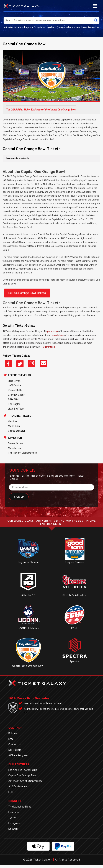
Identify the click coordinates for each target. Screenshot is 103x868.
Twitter (12, 818)
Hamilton (13, 421)
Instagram (14, 823)
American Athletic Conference (25, 781)
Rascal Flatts (15, 390)
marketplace (57, 335)
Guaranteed (49, 347)
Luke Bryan (14, 381)
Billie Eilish (14, 399)
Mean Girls (14, 426)
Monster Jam (16, 448)
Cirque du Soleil (17, 431)
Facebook (14, 812)
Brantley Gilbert (17, 395)
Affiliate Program (18, 755)
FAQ (11, 739)
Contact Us (15, 744)
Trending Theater (20, 416)
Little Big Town (16, 409)
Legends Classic (28, 562)
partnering (52, 331)
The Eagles (14, 404)
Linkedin (13, 829)
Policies (13, 733)
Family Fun (15, 438)
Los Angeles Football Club (23, 770)
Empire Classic (74, 562)
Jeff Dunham (16, 386)
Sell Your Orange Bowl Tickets (27, 293)
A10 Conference (18, 787)
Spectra (75, 661)
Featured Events (19, 375)
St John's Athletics (75, 595)
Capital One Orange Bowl (28, 666)
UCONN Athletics (28, 628)
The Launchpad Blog (20, 807)
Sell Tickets (15, 750)
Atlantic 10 (28, 595)
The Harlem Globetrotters (22, 453)
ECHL (75, 628)
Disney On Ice (16, 444)
